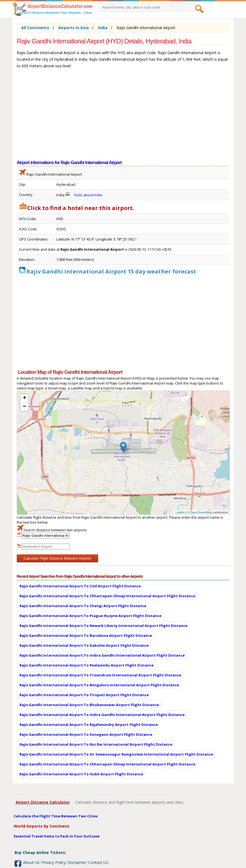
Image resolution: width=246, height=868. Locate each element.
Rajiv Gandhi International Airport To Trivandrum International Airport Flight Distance (100, 675)
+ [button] (25, 398)
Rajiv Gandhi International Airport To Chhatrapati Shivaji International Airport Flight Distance (107, 596)
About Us (31, 862)
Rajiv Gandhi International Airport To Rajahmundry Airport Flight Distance (89, 725)
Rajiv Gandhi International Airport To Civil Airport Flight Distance (80, 586)
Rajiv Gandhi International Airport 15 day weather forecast (111, 271)
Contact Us (98, 862)
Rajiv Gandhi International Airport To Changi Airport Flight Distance (83, 606)
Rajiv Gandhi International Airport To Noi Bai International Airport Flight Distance (96, 744)
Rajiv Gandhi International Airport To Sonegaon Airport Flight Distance (86, 734)
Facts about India (88, 195)
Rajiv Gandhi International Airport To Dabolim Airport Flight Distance (84, 645)
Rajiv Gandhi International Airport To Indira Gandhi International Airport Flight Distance (102, 655)
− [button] (25, 407)
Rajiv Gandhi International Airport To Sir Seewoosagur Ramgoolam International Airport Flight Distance (116, 754)
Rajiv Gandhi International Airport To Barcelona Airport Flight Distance (86, 635)
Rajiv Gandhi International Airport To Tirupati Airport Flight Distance (84, 695)
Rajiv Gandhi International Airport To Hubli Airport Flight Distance (81, 774)
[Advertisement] (123, 117)
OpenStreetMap (201, 512)
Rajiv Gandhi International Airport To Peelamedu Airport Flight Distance (87, 665)
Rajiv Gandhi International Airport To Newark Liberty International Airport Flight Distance (103, 626)
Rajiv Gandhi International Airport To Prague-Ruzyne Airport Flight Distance (90, 616)
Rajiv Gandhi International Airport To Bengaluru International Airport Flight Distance (99, 685)
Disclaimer (77, 862)
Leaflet (180, 512)
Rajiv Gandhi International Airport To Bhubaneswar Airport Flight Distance (89, 705)
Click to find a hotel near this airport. (77, 208)
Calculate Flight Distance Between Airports (57, 558)
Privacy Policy (54, 862)
